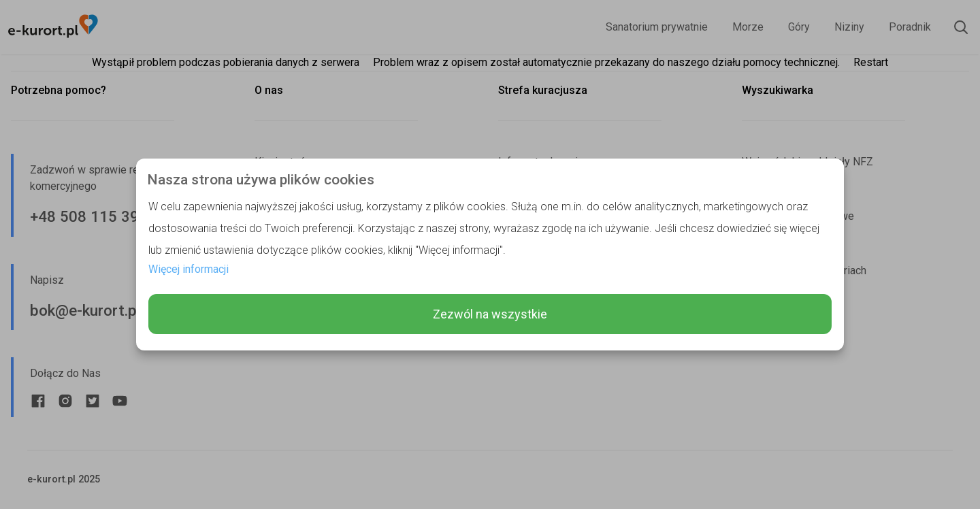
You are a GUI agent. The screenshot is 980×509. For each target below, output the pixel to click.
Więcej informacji (189, 269)
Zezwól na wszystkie (490, 314)
